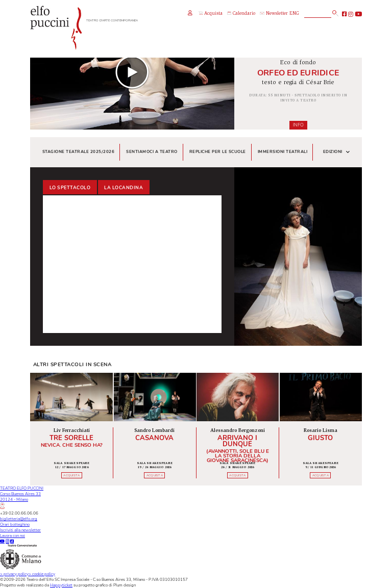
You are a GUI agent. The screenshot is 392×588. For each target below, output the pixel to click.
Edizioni (337, 152)
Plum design (125, 585)
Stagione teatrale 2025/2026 (79, 152)
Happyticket (61, 585)
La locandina (124, 188)
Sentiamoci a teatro (152, 152)
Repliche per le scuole (218, 152)
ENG (294, 14)
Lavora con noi (13, 536)
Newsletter (274, 14)
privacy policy (14, 574)
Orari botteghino (15, 525)
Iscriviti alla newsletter (20, 530)
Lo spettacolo (70, 188)
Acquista (211, 14)
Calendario (241, 14)
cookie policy (42, 574)
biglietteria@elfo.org (19, 519)
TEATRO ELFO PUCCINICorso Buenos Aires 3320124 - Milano (22, 497)
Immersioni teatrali (283, 152)
